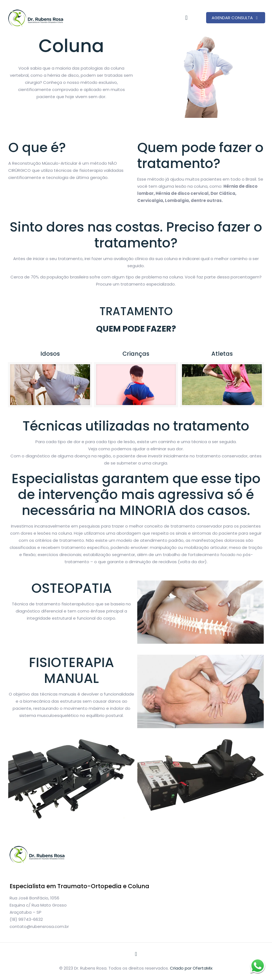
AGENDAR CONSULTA (236, 18)
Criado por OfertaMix (191, 968)
